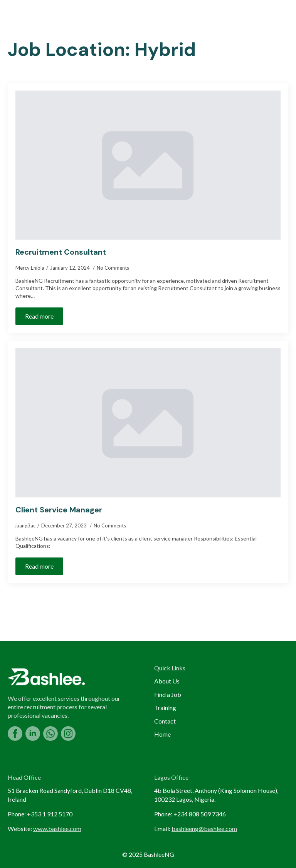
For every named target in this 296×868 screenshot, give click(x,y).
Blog (177, 18)
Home (39, 18)
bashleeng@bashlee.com (204, 829)
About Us (82, 18)
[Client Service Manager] (148, 423)
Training (219, 18)
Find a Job (133, 18)
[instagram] (68, 734)
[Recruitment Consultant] (148, 165)
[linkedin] (33, 734)
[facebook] (15, 734)
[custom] (50, 734)
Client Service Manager (59, 510)
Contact (165, 721)
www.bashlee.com (57, 829)
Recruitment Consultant (61, 252)
